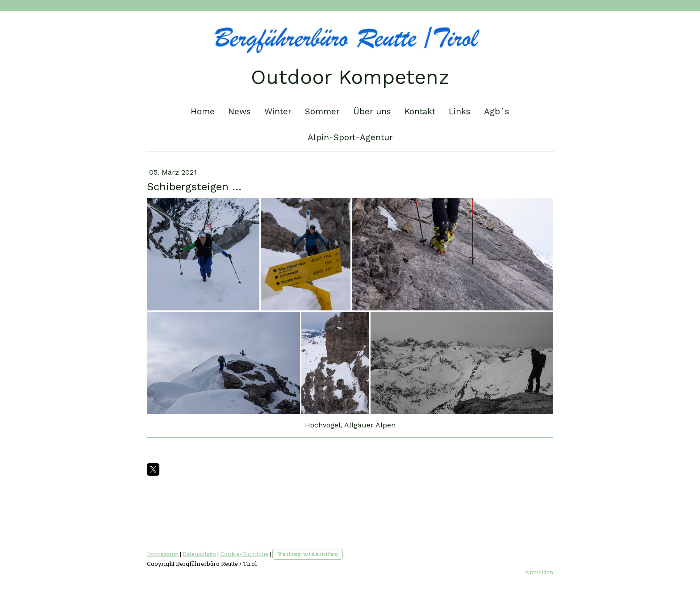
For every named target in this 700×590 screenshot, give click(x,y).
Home (203, 111)
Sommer (322, 111)
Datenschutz (199, 554)
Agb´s (497, 111)
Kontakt (420, 111)
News (240, 111)
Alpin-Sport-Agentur (350, 137)
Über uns (372, 111)
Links (460, 111)
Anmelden (539, 572)
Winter (278, 111)
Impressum (163, 554)
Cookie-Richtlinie (244, 554)
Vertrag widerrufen (308, 554)
